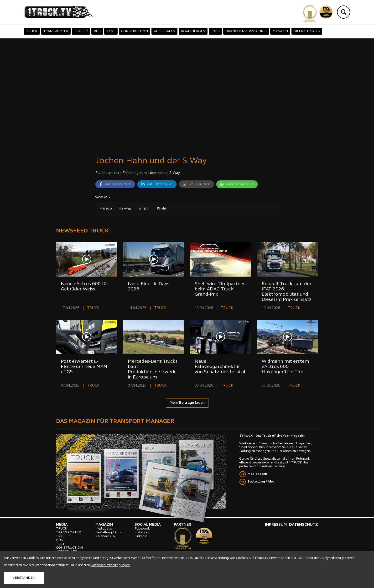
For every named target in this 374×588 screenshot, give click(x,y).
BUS (97, 31)
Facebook (142, 529)
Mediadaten (257, 474)
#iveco (106, 209)
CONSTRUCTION (135, 31)
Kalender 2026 (106, 536)
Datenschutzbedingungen (110, 565)
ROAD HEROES (193, 31)
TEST (111, 31)
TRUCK (32, 31)
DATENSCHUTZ (304, 525)
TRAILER (81, 31)
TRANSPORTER (56, 31)
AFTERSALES (164, 31)
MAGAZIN (280, 31)
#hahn (144, 209)
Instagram (143, 533)
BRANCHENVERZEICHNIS (246, 31)
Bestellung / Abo (261, 482)
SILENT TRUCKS (307, 31)
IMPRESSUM (276, 525)
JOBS (215, 31)
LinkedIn (141, 536)
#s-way (125, 209)
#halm (162, 209)
